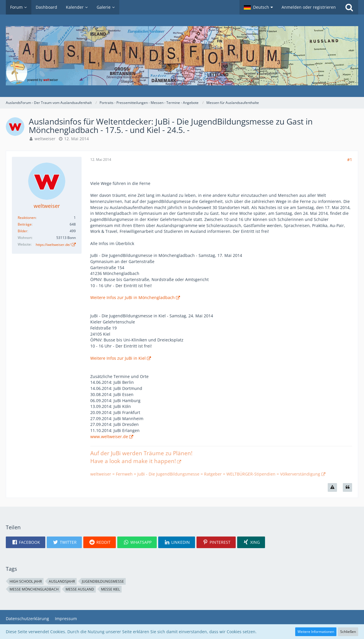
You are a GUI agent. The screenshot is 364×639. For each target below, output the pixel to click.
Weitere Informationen (316, 632)
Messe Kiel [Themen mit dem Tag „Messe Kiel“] (110, 589)
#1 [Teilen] (350, 160)
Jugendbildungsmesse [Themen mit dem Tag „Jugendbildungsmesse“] (103, 581)
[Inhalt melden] (332, 487)
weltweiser (45, 139)
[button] (258, 7)
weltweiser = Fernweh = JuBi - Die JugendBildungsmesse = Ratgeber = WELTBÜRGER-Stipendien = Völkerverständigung (205, 474)
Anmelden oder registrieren (309, 7)
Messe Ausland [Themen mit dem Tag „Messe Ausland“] (80, 589)
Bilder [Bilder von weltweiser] (22, 231)
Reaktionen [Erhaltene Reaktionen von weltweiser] (27, 218)
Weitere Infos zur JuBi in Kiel (118, 358)
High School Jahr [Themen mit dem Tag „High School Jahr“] (26, 581)
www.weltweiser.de (109, 437)
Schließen (348, 632)
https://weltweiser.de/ (53, 245)
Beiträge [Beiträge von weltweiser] (25, 224)
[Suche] (349, 7)
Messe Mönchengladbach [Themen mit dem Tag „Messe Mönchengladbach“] (34, 589)
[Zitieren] (347, 487)
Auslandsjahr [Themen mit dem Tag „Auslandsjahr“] (62, 581)
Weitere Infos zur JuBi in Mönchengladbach (133, 297)
